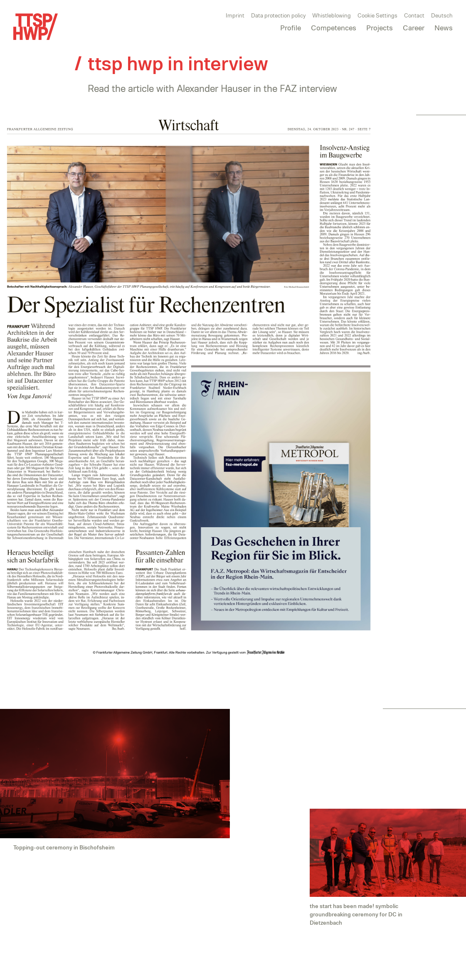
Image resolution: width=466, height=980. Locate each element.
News (444, 27)
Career (414, 27)
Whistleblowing (332, 15)
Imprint (235, 15)
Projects (380, 27)
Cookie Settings (377, 15)
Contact (414, 15)
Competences (334, 27)
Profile (291, 27)
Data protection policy (278, 15)
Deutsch (442, 15)
